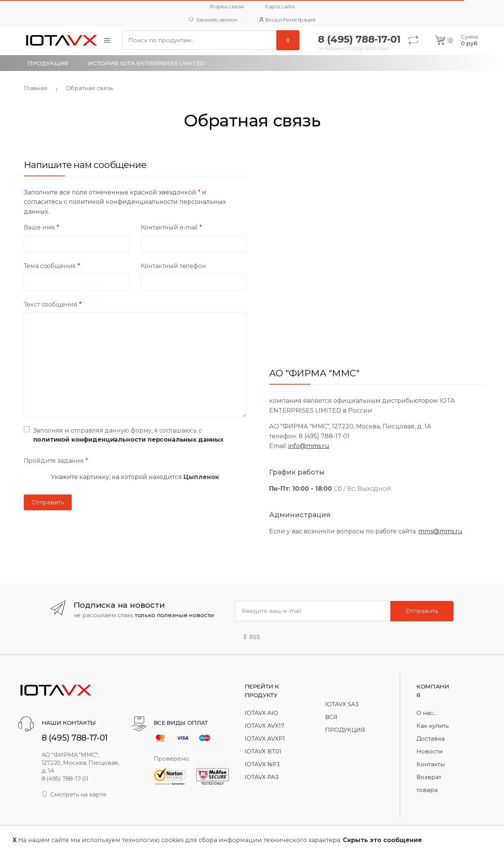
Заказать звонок (213, 20)
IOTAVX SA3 (342, 704)
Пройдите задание (56, 461)
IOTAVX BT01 (263, 751)
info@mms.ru (309, 446)
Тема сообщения (52, 266)
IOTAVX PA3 (262, 777)
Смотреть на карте (74, 794)
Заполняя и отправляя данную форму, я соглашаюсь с (124, 435)
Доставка (431, 739)
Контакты (431, 764)
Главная (36, 88)
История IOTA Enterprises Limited (146, 63)
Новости (429, 751)
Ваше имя (42, 227)
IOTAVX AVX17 (264, 726)
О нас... (427, 713)
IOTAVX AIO (261, 713)
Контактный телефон (173, 266)
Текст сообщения (53, 304)
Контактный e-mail (171, 227)
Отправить (422, 611)
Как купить (432, 726)
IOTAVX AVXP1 (265, 739)
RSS (252, 637)
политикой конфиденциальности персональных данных (128, 440)
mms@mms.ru (440, 531)
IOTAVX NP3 (262, 764)
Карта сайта (280, 7)
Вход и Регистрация (287, 20)
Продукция (48, 63)
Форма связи (226, 7)
